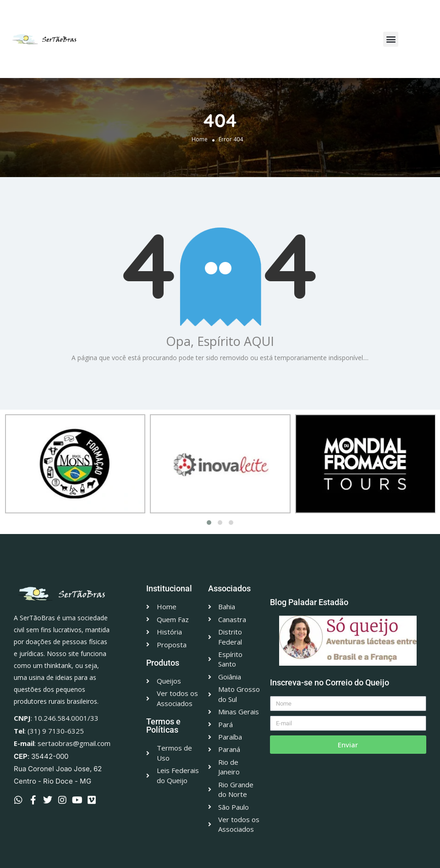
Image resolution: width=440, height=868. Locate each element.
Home (200, 139)
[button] (391, 39)
